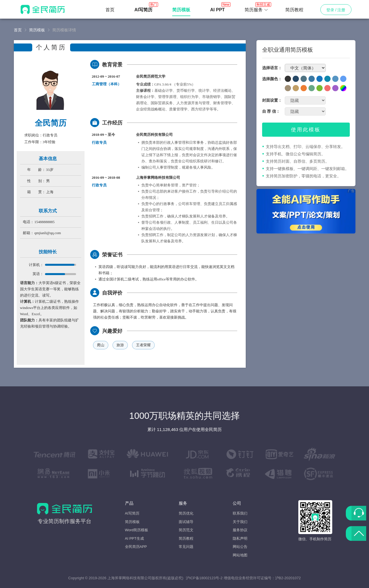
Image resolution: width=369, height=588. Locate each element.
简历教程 (294, 10)
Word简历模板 (137, 530)
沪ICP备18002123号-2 (204, 578)
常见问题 (186, 547)
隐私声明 (240, 538)
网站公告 (240, 547)
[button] (256, 10)
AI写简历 (132, 513)
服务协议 (240, 530)
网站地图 (240, 555)
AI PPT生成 (134, 538)
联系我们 (240, 513)
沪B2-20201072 (288, 578)
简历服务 (256, 8)
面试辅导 (186, 522)
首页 (110, 10)
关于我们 (240, 522)
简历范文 (186, 530)
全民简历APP (136, 547)
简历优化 (186, 513)
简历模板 (37, 30)
